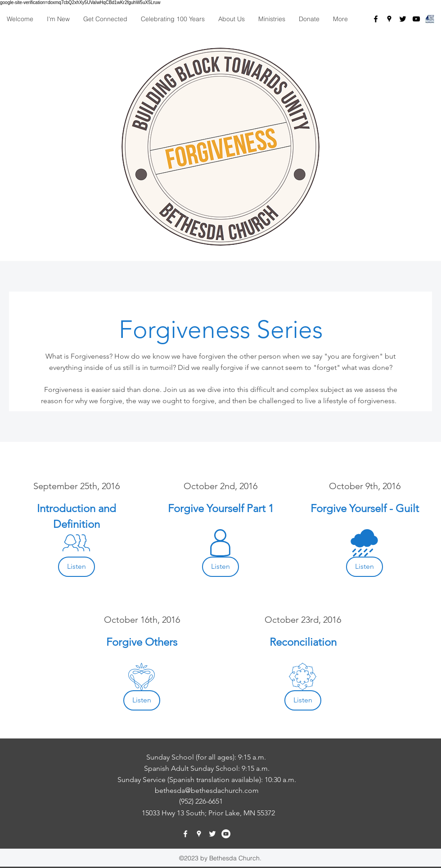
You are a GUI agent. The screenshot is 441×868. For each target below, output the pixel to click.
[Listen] (76, 567)
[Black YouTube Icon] (416, 19)
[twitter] (403, 19)
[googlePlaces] (389, 19)
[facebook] (376, 19)
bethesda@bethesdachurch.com (207, 790)
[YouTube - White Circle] (226, 834)
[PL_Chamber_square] (430, 19)
